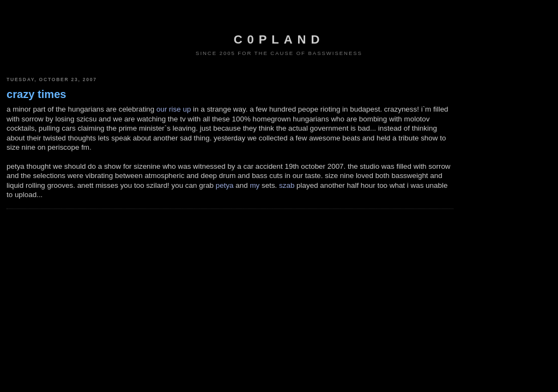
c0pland (279, 39)
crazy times (37, 94)
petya (225, 185)
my (254, 185)
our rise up (174, 109)
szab (287, 185)
